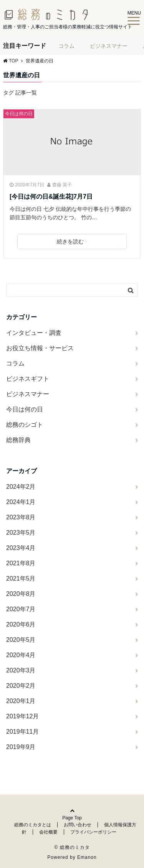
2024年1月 (21, 502)
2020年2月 (21, 686)
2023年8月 (21, 517)
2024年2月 (21, 487)
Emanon (87, 857)
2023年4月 (21, 548)
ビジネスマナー (109, 46)
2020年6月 (21, 624)
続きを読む (72, 241)
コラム (66, 46)
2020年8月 (21, 594)
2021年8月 (21, 563)
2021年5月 (21, 578)
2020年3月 (21, 670)
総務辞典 (18, 440)
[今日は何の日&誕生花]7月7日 (51, 197)
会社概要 (48, 832)
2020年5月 (21, 640)
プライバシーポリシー (93, 832)
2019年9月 (21, 747)
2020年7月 (21, 609)
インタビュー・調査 (34, 333)
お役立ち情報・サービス (40, 348)
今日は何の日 (19, 114)
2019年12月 (22, 716)
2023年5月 (21, 533)
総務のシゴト (25, 425)
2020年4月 (21, 655)
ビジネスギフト (28, 379)
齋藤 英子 (62, 185)
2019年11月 (22, 732)
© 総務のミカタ (72, 847)
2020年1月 (21, 701)
